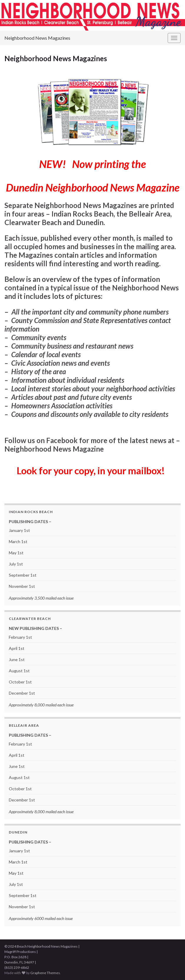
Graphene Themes (45, 973)
